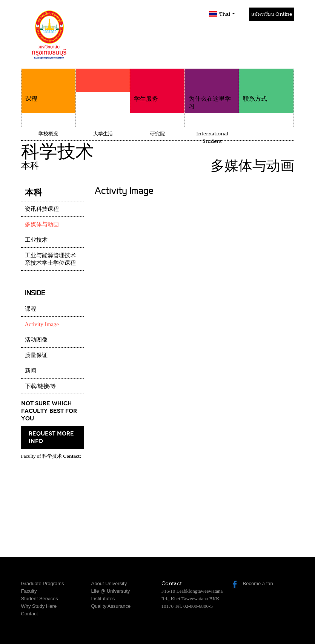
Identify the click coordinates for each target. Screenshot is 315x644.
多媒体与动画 (42, 224)
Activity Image (42, 324)
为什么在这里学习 (212, 89)
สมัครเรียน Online (272, 14)
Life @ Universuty (111, 591)
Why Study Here (39, 606)
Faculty (29, 591)
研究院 (157, 134)
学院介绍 (103, 95)
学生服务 (157, 85)
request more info (51, 437)
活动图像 (36, 340)
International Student (212, 137)
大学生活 (103, 134)
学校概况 (48, 134)
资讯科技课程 (42, 209)
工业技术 (36, 240)
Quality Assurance (111, 606)
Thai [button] (227, 14)
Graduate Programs (43, 583)
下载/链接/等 (41, 386)
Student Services (40, 599)
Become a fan (258, 583)
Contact (30, 614)
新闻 (31, 371)
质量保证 (36, 355)
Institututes (103, 599)
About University (109, 583)
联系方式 (266, 85)
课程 (48, 85)
